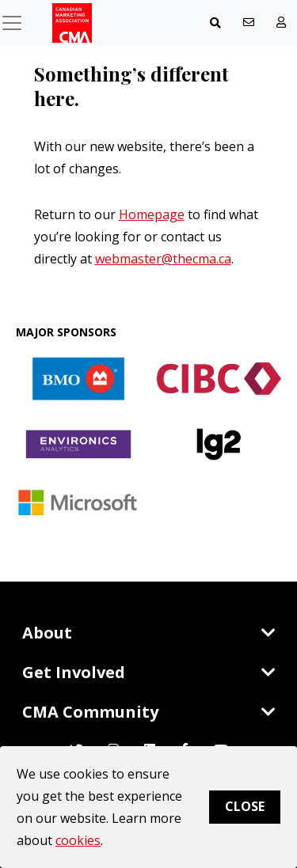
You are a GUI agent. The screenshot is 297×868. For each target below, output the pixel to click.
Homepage (152, 214)
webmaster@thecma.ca (163, 259)
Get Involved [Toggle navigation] (149, 672)
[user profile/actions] (281, 23)
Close (245, 806)
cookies (78, 840)
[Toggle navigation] (215, 23)
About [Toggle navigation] (149, 633)
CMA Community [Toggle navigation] (149, 712)
